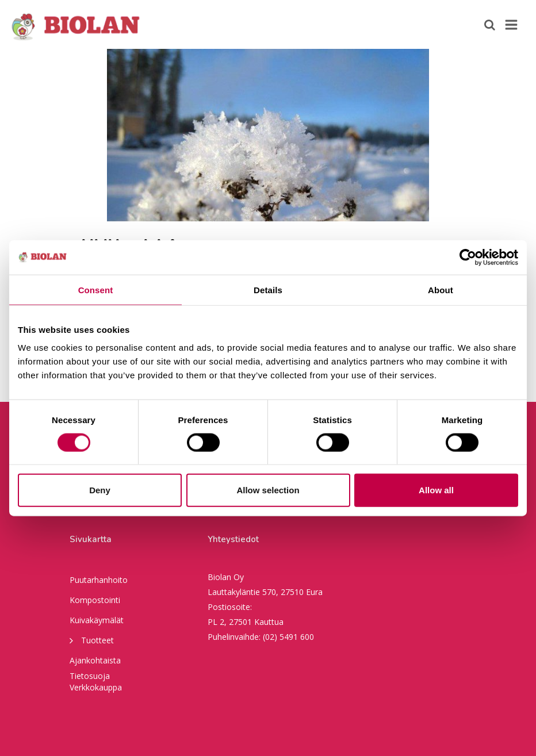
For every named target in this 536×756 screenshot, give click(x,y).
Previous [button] (17, 135)
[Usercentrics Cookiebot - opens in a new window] (468, 257)
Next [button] (519, 135)
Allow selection (268, 490)
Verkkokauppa (96, 687)
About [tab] (441, 289)
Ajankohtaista (95, 660)
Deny (100, 490)
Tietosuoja (90, 676)
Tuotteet (92, 640)
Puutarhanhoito (99, 580)
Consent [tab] (96, 289)
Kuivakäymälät (97, 620)
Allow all (436, 490)
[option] (268, 135)
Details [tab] (268, 289)
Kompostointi (95, 600)
